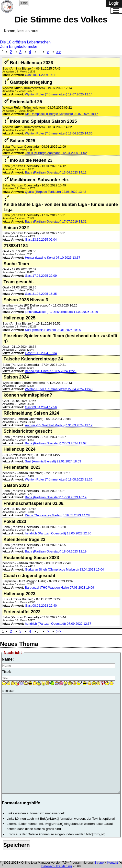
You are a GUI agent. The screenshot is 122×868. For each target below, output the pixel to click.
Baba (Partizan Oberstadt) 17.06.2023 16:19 (56, 497)
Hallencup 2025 (19, 318)
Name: (8, 659)
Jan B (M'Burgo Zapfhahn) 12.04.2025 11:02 (56, 153)
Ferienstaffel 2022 (22, 612)
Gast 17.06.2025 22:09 (41, 276)
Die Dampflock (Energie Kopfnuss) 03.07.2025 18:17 (61, 114)
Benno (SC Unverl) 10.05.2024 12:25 (51, 371)
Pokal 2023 (15, 521)
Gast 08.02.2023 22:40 (41, 606)
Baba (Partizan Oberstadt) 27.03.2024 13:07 (56, 443)
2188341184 (16, 246)
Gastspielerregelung (31, 82)
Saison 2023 (16, 485)
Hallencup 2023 (19, 594)
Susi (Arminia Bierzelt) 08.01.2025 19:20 (53, 330)
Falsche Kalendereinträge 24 (33, 359)
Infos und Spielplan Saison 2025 (43, 121)
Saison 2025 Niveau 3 (26, 300)
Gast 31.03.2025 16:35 (41, 294)
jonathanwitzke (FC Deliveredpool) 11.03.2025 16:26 (61, 312)
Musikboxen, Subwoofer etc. (39, 180)
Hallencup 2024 (19, 449)
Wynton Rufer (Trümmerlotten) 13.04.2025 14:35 (59, 133)
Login (24, 3)
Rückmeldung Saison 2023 (31, 558)
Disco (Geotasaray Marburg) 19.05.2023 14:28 (57, 515)
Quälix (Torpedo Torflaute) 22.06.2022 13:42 (55, 192)
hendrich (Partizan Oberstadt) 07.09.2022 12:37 (58, 624)
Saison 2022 (16, 228)
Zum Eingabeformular (19, 46)
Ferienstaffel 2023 (22, 467)
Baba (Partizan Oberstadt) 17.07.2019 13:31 (56, 221)
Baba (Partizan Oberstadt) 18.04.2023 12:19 (56, 551)
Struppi (100, 863)
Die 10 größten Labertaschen (25, 42)
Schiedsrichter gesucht (28, 431)
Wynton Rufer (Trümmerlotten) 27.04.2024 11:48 (59, 389)
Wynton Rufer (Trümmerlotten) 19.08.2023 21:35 (59, 479)
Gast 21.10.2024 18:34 (41, 353)
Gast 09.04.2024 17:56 (41, 407)
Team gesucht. (19, 282)
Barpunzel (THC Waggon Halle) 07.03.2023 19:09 (60, 587)
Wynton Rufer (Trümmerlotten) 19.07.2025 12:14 (59, 94)
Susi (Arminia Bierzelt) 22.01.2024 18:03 (53, 461)
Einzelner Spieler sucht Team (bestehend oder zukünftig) (60, 338)
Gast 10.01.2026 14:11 (41, 75)
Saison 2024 (16, 377)
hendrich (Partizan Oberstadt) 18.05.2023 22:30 (58, 533)
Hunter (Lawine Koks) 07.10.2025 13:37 (53, 258)
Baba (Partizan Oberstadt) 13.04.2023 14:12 (56, 172)
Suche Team (16, 264)
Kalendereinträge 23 (24, 540)
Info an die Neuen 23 (31, 160)
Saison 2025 (22, 141)
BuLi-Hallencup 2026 (31, 63)
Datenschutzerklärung (56, 866)
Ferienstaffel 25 (26, 102)
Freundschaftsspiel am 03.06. (34, 503)
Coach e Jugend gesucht (29, 576)
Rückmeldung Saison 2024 (31, 413)
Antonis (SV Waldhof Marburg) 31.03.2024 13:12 (59, 425)
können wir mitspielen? (28, 395)
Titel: (6, 672)
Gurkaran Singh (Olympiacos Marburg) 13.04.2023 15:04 (64, 569)
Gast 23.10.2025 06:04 (41, 240)
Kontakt (113, 863)
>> (59, 52)
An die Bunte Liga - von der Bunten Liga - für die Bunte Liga (61, 207)
